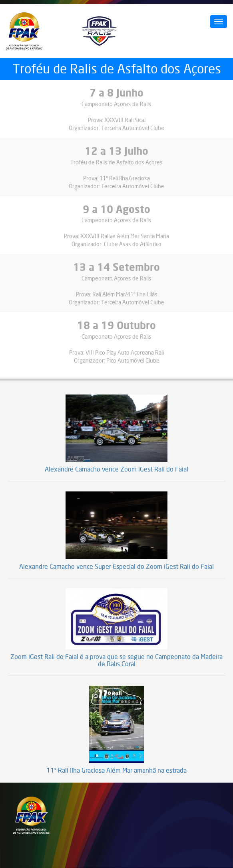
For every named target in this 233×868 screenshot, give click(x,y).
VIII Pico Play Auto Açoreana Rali (125, 352)
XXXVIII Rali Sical (125, 120)
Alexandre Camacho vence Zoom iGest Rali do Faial (117, 470)
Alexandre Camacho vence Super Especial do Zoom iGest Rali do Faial (117, 567)
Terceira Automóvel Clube (133, 128)
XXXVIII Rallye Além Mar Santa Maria (125, 236)
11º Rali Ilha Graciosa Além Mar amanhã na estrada (117, 771)
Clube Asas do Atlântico (133, 244)
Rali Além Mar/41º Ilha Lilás (125, 294)
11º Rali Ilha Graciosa (125, 178)
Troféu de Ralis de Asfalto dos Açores (117, 162)
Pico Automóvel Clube (133, 360)
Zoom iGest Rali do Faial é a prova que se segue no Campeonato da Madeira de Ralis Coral (117, 660)
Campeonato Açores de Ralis (117, 104)
